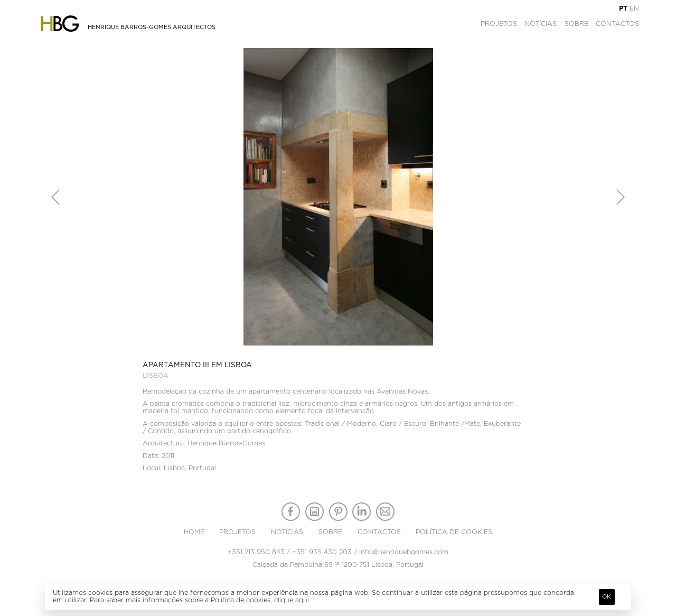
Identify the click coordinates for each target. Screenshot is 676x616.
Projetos (499, 24)
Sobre (576, 24)
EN (634, 8)
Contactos (617, 24)
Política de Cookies (454, 532)
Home (194, 532)
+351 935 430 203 (322, 552)
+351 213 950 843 (256, 552)
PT (623, 8)
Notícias (541, 24)
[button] (55, 197)
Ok (607, 597)
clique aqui (292, 600)
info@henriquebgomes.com (404, 552)
